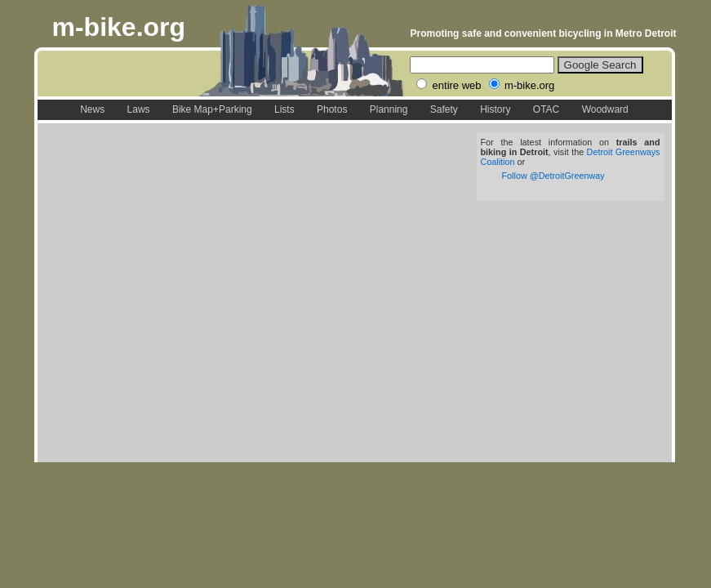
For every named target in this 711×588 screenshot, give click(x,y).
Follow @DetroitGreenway (553, 176)
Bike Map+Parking (212, 109)
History (495, 109)
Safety (444, 109)
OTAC (546, 109)
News (92, 109)
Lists (284, 109)
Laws (139, 109)
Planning (389, 109)
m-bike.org (119, 27)
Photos (332, 109)
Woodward (605, 109)
